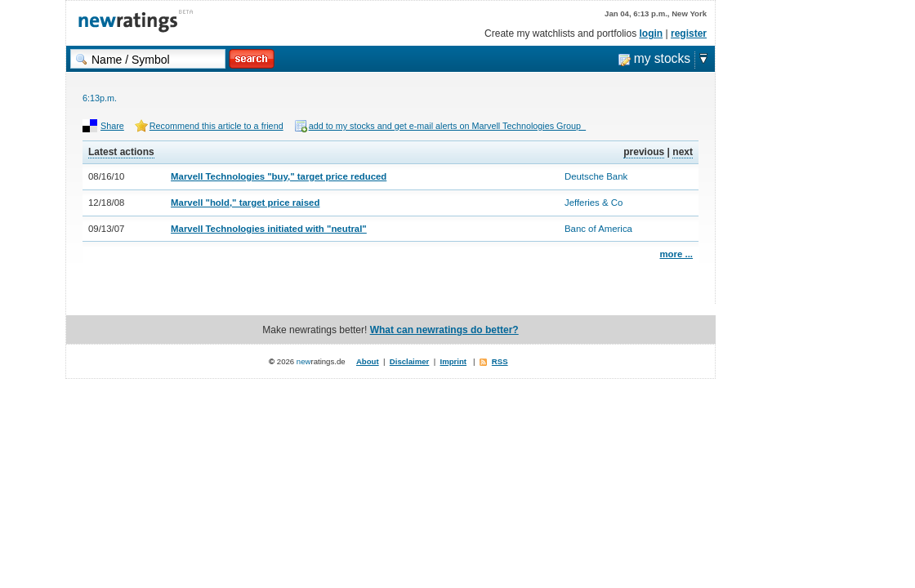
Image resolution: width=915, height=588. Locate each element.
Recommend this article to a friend (216, 126)
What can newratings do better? (444, 330)
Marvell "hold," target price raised (245, 203)
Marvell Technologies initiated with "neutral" (269, 229)
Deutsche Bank (596, 176)
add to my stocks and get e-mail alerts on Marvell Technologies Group (447, 126)
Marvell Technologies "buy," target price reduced (279, 176)
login (652, 33)
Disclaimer (410, 361)
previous (644, 152)
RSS (500, 361)
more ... (676, 254)
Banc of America (598, 229)
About (368, 361)
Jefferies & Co (594, 203)
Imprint (454, 361)
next (683, 152)
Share (112, 126)
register (689, 33)
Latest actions (121, 152)
